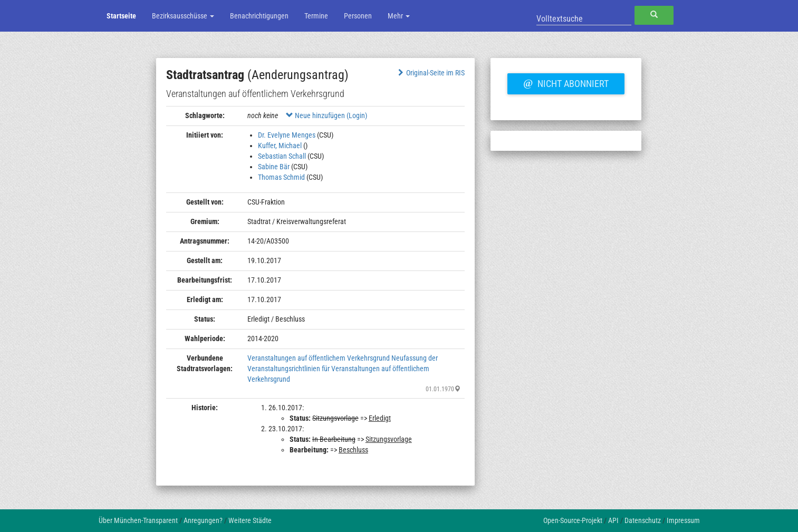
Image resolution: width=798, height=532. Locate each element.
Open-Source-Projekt (573, 520)
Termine (316, 16)
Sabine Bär (274, 167)
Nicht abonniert (566, 82)
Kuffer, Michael (280, 146)
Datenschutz (643, 520)
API (613, 520)
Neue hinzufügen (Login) (326, 115)
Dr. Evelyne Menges (287, 135)
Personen (358, 16)
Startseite (121, 16)
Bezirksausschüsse (183, 16)
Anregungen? (203, 520)
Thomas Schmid (281, 177)
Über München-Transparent (138, 520)
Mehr (399, 16)
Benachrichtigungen (259, 16)
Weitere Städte (250, 520)
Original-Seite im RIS (430, 73)
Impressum (683, 520)
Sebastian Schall (282, 156)
